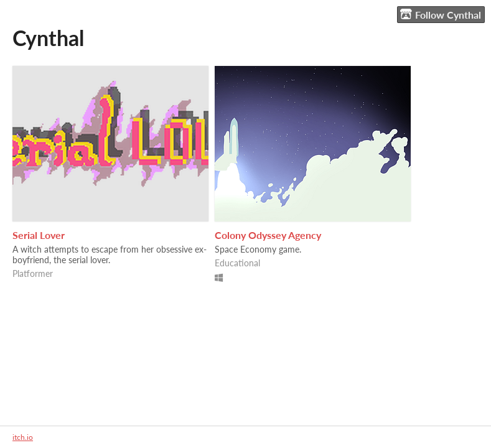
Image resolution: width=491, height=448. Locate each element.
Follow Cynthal (441, 14)
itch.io (23, 437)
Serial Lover (39, 235)
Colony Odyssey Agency (268, 235)
